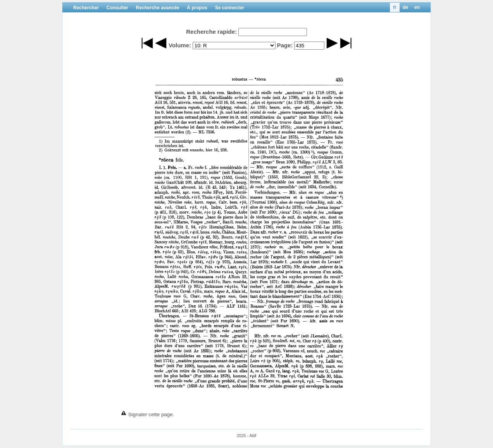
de (405, 7)
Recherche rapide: (211, 32)
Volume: (180, 45)
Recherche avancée (157, 8)
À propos (197, 8)
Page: (285, 45)
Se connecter (230, 8)
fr (395, 7)
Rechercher (86, 8)
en (417, 7)
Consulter (117, 8)
